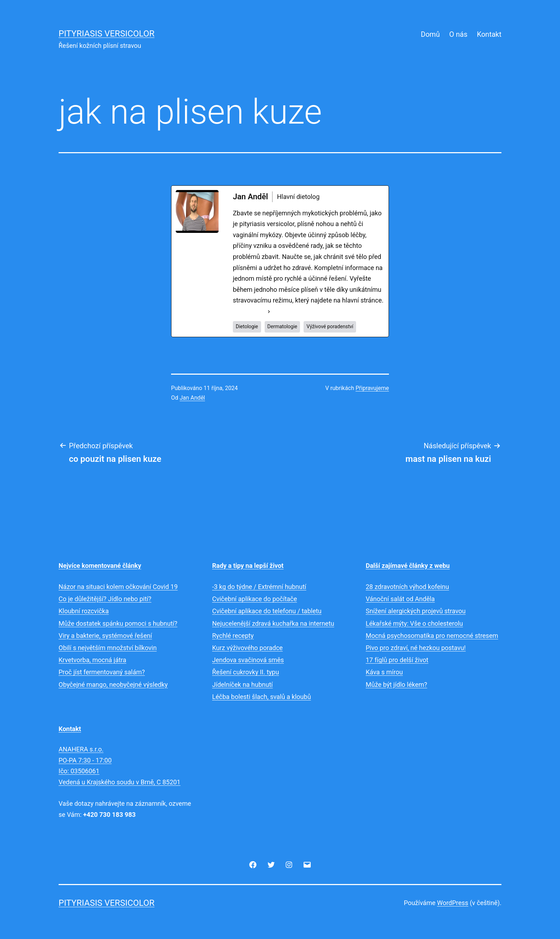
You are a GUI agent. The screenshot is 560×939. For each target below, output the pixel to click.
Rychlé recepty (233, 636)
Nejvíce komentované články (100, 566)
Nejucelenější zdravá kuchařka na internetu (273, 623)
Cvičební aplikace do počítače (255, 599)
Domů (430, 34)
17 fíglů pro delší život (397, 660)
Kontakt (489, 34)
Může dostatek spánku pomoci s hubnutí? (118, 623)
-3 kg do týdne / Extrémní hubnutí (259, 587)
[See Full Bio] (269, 312)
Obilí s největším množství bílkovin (108, 648)
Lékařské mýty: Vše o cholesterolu (414, 623)
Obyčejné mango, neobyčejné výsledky (113, 685)
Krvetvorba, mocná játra (92, 660)
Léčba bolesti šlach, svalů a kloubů (262, 697)
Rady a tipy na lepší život (248, 566)
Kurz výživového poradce (247, 648)
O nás (458, 34)
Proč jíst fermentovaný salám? (102, 672)
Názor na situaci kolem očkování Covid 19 (118, 587)
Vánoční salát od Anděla (400, 599)
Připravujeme (372, 388)
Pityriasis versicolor (107, 34)
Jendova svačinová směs (248, 660)
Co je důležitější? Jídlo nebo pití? (105, 599)
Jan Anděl (192, 398)
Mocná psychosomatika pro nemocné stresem (432, 636)
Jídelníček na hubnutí (242, 685)
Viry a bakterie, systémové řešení (105, 636)
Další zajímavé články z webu (408, 566)
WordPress (453, 903)
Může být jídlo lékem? (396, 685)
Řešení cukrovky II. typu (246, 672)
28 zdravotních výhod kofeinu (407, 587)
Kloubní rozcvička (84, 611)
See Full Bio (249, 311)
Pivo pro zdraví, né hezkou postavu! (416, 648)
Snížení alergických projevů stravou (416, 611)
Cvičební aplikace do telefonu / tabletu (267, 611)
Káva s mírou (384, 672)
